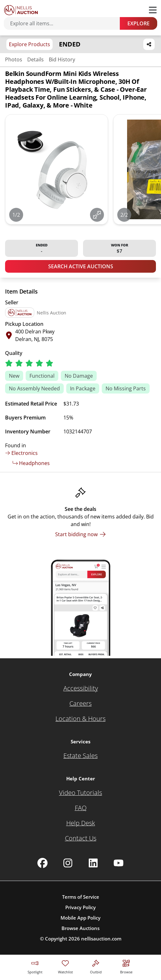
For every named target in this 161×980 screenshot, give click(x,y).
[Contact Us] (81, 838)
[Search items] (65, 23)
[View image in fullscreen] (97, 215)
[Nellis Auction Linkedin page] (93, 863)
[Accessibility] (81, 688)
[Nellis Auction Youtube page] (119, 863)
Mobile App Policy (80, 918)
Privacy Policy (80, 907)
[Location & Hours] (80, 719)
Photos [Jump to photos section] (14, 59)
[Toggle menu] (153, 10)
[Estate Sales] (80, 756)
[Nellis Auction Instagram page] (68, 863)
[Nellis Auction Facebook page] (42, 863)
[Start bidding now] (80, 534)
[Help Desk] (81, 823)
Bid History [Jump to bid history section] (62, 59)
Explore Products (29, 44)
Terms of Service (81, 897)
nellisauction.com (101, 939)
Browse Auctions (80, 928)
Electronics (21, 453)
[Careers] (80, 704)
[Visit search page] (126, 966)
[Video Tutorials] (80, 793)
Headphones (31, 463)
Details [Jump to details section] (35, 59)
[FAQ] (81, 808)
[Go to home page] (21, 10)
